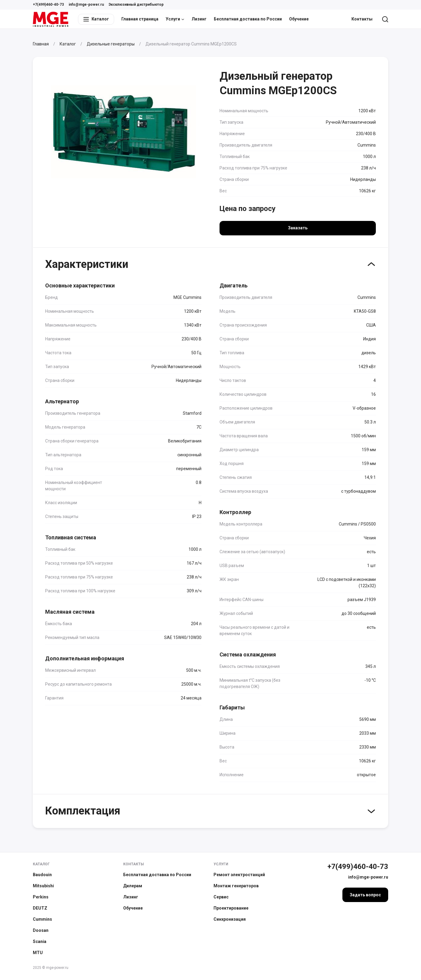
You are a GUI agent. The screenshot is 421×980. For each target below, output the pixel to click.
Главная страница (140, 19)
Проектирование (231, 908)
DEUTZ (40, 908)
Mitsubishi (43, 886)
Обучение (299, 19)
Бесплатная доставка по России (248, 19)
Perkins (41, 897)
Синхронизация (230, 919)
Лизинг (199, 19)
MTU (38, 953)
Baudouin (42, 875)
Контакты (362, 19)
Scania (40, 941)
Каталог (41, 864)
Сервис (221, 897)
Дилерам (133, 886)
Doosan (41, 930)
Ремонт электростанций (239, 875)
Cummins (42, 919)
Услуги (175, 19)
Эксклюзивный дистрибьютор (136, 5)
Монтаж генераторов (236, 886)
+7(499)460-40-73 (48, 5)
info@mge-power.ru (86, 5)
